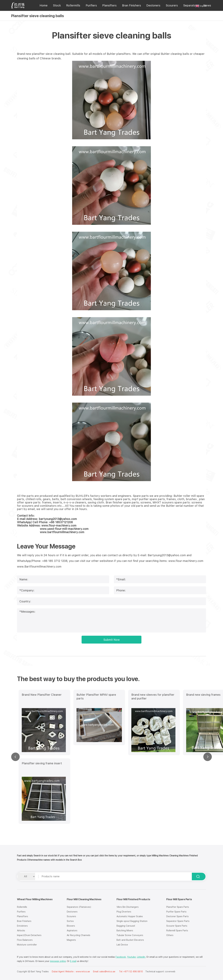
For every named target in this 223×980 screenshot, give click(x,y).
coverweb (170, 972)
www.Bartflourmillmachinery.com (39, 566)
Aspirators (72, 931)
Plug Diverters (124, 912)
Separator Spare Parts (178, 921)
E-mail (73, 961)
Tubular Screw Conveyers (130, 935)
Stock (57, 5)
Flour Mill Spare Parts (179, 899)
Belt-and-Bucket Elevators (130, 940)
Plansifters (109, 5)
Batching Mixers (125, 931)
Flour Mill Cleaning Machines (84, 899)
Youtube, (132, 957)
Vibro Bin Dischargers (128, 907)
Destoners (153, 5)
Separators (191, 5)
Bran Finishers (132, 5)
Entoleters (22, 926)
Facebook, (121, 957)
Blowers (71, 926)
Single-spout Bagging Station (132, 921)
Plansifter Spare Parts (178, 907)
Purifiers (91, 5)
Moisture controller (27, 945)
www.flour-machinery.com (186, 561)
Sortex (70, 921)
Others (170, 935)
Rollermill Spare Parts (177, 931)
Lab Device (122, 945)
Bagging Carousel (126, 926)
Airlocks (21, 931)
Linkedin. (141, 957)
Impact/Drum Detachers (29, 935)
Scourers (172, 5)
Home (44, 5)
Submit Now (112, 640)
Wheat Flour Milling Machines (35, 899)
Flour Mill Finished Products (133, 899)
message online (58, 961)
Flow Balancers (25, 940)
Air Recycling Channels (79, 935)
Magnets (71, 940)
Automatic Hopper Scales (130, 916)
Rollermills (73, 5)
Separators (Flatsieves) (79, 907)
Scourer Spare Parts (177, 926)
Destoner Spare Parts (177, 916)
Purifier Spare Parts (176, 912)
